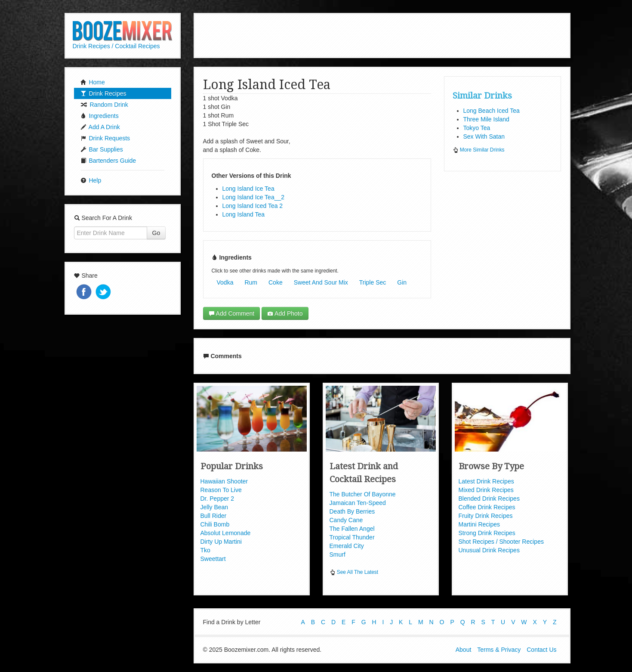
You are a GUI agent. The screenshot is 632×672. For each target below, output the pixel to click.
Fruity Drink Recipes (486, 516)
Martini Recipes (479, 524)
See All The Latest (354, 572)
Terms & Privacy (499, 650)
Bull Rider (214, 516)
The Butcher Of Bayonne (363, 494)
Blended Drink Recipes (489, 499)
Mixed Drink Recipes (486, 490)
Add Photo (285, 313)
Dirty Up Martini (221, 542)
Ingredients (100, 116)
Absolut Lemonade (226, 533)
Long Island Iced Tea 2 (253, 206)
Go (156, 233)
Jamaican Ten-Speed (358, 503)
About (464, 650)
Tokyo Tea (477, 128)
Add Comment (232, 313)
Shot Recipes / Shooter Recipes (501, 542)
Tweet (104, 293)
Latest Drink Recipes (486, 481)
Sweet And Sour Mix (321, 282)
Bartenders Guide (108, 161)
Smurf (338, 554)
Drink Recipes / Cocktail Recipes (116, 46)
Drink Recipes (103, 93)
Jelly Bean (214, 507)
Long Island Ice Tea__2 (254, 197)
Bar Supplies (102, 149)
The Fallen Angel (352, 529)
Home (93, 82)
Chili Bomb (215, 524)
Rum (251, 282)
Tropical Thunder (352, 537)
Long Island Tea (244, 214)
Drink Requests (105, 138)
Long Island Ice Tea (248, 189)
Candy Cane (346, 520)
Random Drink (104, 105)
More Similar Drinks (479, 150)
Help (91, 180)
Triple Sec (373, 282)
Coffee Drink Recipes (487, 507)
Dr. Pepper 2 (217, 499)
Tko (205, 550)
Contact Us (541, 650)
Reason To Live (221, 490)
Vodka (225, 282)
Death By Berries (352, 511)
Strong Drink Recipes (487, 533)
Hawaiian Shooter (224, 481)
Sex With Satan (484, 136)
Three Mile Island (486, 119)
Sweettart (213, 559)
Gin (402, 282)
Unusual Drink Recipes (489, 550)
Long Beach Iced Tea (492, 111)
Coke (276, 282)
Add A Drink (100, 127)
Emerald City (347, 546)
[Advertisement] (382, 34)
